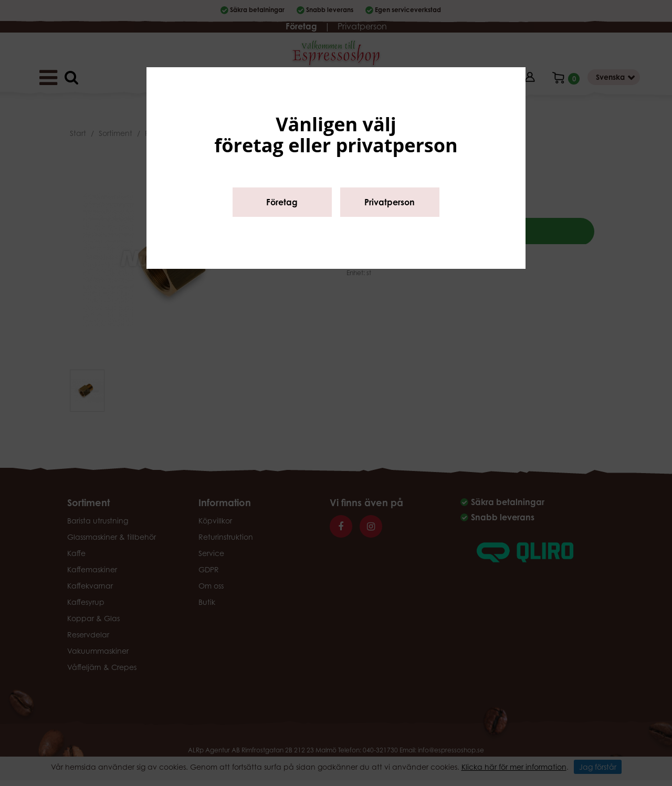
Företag (282, 202)
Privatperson (390, 202)
